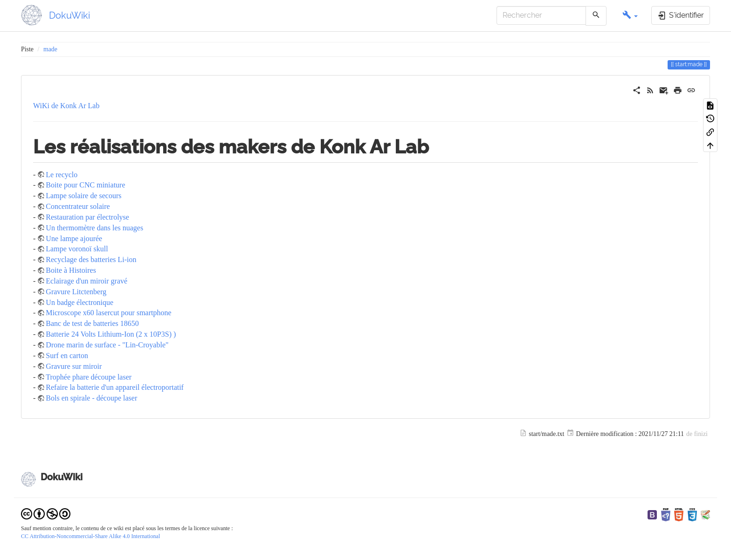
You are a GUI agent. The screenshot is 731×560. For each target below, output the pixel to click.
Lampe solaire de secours (83, 196)
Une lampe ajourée (74, 239)
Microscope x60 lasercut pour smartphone (108, 313)
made (50, 49)
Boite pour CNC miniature (85, 185)
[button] (630, 16)
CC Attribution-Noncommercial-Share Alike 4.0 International (90, 536)
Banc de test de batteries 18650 (92, 323)
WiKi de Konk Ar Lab (66, 106)
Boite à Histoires (71, 270)
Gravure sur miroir (74, 366)
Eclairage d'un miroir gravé (86, 281)
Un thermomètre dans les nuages (94, 228)
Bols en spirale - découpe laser (91, 398)
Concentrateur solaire (78, 206)
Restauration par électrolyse (87, 217)
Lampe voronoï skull (77, 249)
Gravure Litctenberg (76, 292)
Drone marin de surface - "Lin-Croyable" (107, 345)
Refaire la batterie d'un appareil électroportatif (115, 387)
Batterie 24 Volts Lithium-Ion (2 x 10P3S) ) (111, 334)
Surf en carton (67, 356)
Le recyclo (62, 175)
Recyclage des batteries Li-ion (91, 259)
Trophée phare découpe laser (89, 377)
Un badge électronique (79, 302)
